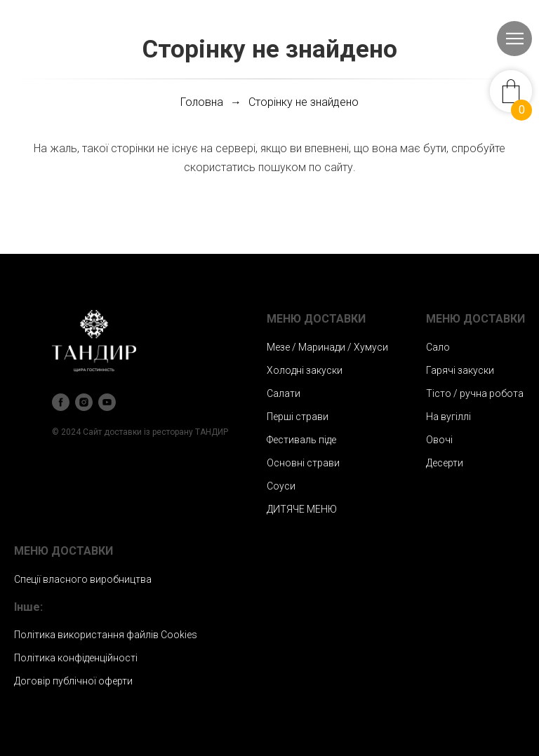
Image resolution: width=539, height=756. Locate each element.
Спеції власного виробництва (83, 579)
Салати (284, 393)
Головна (202, 102)
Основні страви (303, 463)
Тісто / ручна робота (475, 393)
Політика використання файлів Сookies (106, 635)
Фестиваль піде (301, 440)
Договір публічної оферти (73, 681)
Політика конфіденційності (76, 658)
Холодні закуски (305, 370)
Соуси (281, 486)
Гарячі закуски (460, 370)
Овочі (439, 440)
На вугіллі (448, 417)
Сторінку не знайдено (304, 102)
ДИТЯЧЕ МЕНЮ (302, 509)
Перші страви (298, 417)
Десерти (445, 463)
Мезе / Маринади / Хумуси (327, 347)
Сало (438, 347)
